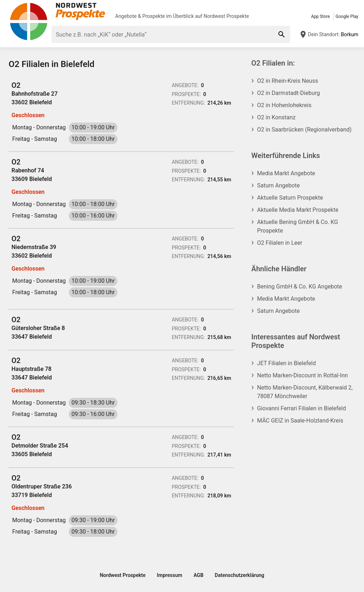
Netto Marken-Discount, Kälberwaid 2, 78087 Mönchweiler (305, 392)
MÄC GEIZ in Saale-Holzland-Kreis (300, 421)
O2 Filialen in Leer (280, 243)
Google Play (347, 16)
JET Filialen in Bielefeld (287, 363)
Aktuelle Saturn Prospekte (290, 198)
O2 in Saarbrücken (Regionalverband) (305, 130)
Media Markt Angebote (286, 173)
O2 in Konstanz (276, 117)
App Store (320, 16)
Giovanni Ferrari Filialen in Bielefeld (302, 408)
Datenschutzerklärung (239, 575)
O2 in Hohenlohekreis (284, 105)
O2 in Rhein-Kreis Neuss (288, 81)
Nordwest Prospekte (226, 16)
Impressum (170, 575)
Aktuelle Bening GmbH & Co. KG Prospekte (298, 226)
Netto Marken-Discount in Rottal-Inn (303, 375)
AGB (198, 575)
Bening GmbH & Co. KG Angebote (300, 287)
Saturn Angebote (279, 185)
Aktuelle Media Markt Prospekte (298, 210)
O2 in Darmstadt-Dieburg (289, 93)
